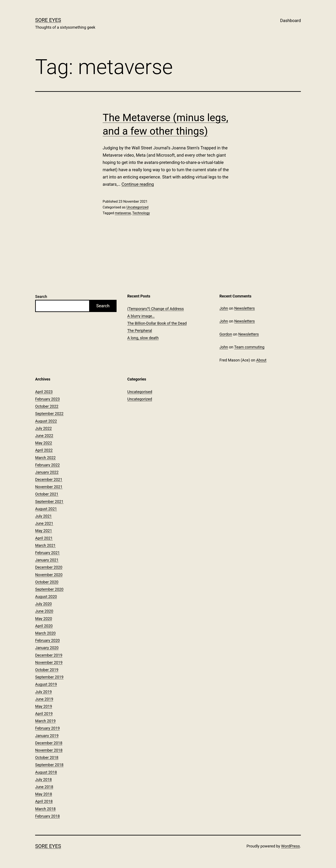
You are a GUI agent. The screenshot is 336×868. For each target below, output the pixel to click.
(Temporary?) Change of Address (156, 309)
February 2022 (47, 465)
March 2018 (45, 809)
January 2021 (47, 560)
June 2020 (44, 611)
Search (41, 297)
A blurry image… (141, 316)
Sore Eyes (48, 20)
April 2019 (44, 714)
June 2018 (44, 787)
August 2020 (46, 597)
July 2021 (43, 516)
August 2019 (46, 684)
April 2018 (44, 801)
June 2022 (44, 436)
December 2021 (49, 479)
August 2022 (46, 421)
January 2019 (47, 736)
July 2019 (43, 692)
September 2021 (49, 502)
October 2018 (47, 757)
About (261, 360)
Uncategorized (137, 207)
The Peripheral (140, 331)
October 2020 (47, 582)
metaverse (123, 213)
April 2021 (44, 538)
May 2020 (44, 619)
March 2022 (45, 458)
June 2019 (44, 699)
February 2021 (47, 553)
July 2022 (43, 428)
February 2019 (47, 728)
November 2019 (49, 662)
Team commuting (249, 347)
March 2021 (45, 545)
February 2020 (47, 640)
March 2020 (45, 633)
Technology (141, 213)
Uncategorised (140, 392)
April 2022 (44, 450)
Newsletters (244, 308)
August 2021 (46, 509)
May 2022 (44, 443)
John (224, 308)
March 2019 (45, 721)
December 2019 (49, 655)
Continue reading (138, 184)
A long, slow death (143, 338)
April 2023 (44, 392)
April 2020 (44, 626)
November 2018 (49, 750)
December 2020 (49, 567)
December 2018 (49, 743)
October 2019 (47, 670)
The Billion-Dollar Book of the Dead (157, 323)
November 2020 (49, 575)
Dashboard (290, 21)
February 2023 (47, 399)
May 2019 (44, 706)
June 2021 (44, 523)
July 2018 (43, 780)
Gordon (226, 334)
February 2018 (47, 816)
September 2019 (49, 677)
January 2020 (47, 648)
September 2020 (49, 589)
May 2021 (44, 531)
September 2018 (49, 765)
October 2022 (47, 406)
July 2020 (43, 604)
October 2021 (47, 494)
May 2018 (44, 794)
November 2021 (49, 487)
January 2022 (47, 472)
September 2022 (49, 414)
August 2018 (46, 772)
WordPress (290, 846)
